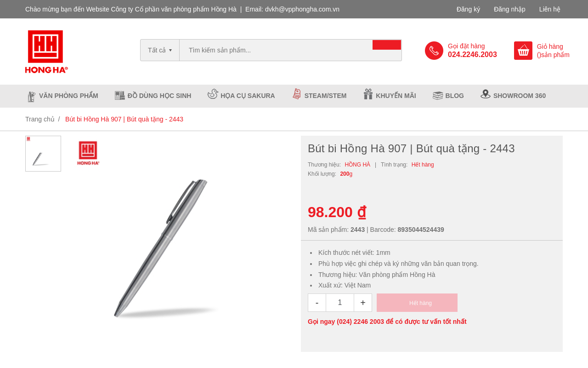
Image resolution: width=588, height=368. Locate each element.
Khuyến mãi (396, 96)
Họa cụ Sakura (248, 96)
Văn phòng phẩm (69, 96)
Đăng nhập (510, 9)
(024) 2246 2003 (360, 322)
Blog (455, 96)
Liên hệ (550, 9)
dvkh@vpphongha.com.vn (302, 9)
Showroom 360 (520, 96)
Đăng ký (468, 9)
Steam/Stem (326, 96)
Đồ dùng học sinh (160, 96)
